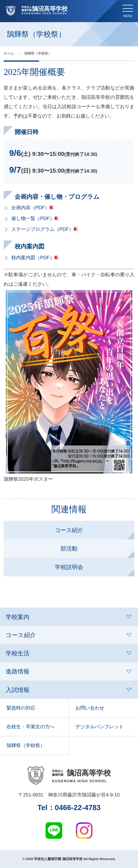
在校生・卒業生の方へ (31, 727)
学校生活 (18, 653)
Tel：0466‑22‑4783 (69, 808)
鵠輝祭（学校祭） (26, 745)
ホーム (9, 53)
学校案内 (18, 617)
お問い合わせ (90, 708)
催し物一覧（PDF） (33, 218)
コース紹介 (69, 530)
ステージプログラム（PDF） (43, 229)
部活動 (69, 549)
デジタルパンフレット (100, 727)
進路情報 (18, 671)
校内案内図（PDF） (33, 258)
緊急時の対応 (21, 708)
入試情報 (18, 690)
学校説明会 (69, 567)
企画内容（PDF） (31, 208)
